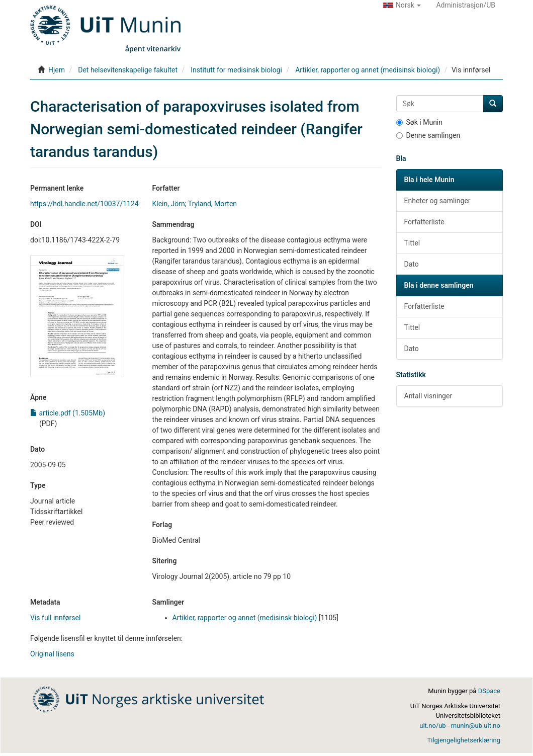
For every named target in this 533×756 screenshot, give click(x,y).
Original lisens (52, 654)
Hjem (57, 70)
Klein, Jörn (169, 204)
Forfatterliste (424, 222)
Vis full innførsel (55, 618)
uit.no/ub (432, 726)
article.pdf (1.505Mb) (68, 413)
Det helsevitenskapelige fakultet (128, 70)
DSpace (489, 691)
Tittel (412, 243)
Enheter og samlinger (437, 201)
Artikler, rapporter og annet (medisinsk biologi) (368, 70)
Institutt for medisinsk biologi (236, 70)
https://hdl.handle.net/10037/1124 (84, 204)
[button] (402, 5)
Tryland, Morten (212, 204)
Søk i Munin (420, 122)
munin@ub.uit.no (476, 726)
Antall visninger (428, 396)
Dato (412, 264)
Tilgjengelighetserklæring (463, 740)
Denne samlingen (428, 135)
